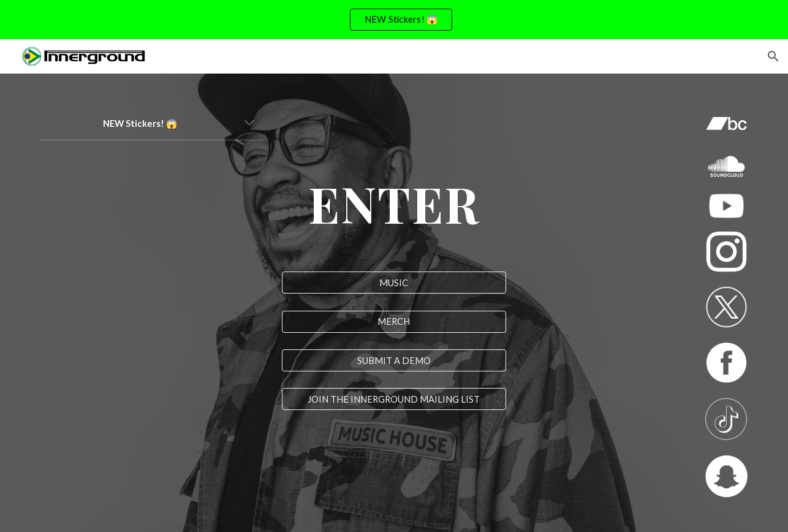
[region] (394, 20)
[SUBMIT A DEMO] (394, 360)
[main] (152, 124)
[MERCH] (394, 322)
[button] (773, 56)
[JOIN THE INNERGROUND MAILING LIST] (394, 399)
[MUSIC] (394, 283)
